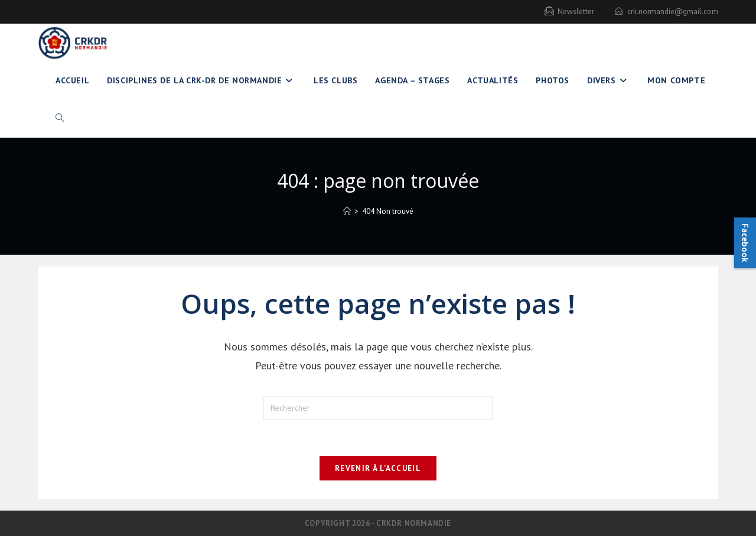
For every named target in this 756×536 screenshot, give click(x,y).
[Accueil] (347, 211)
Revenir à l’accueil (378, 468)
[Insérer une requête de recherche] (378, 408)
